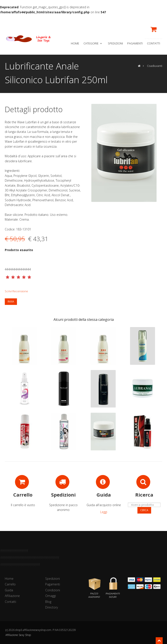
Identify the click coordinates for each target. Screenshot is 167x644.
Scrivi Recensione (16, 291)
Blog (48, 602)
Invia (11, 302)
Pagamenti (135, 43)
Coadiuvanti (155, 66)
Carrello (10, 584)
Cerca (144, 510)
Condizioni (53, 590)
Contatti (154, 43)
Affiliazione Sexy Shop (18, 635)
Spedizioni (115, 43)
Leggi (104, 512)
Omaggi (51, 596)
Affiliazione (12, 596)
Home (75, 43)
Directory (52, 607)
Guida (9, 590)
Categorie (93, 43)
